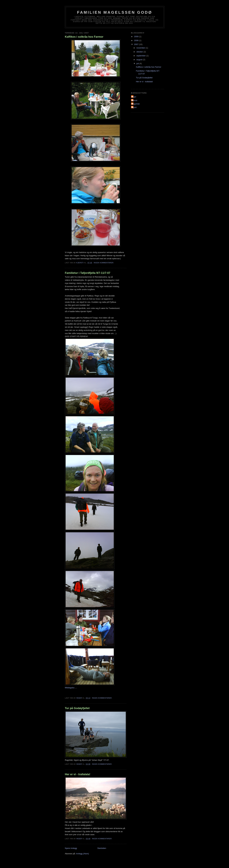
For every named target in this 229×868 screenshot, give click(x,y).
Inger (134, 97)
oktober (140, 52)
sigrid (134, 107)
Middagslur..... (71, 688)
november (141, 48)
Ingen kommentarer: (104, 263)
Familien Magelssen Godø (115, 12)
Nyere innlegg (71, 848)
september (141, 56)
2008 (137, 40)
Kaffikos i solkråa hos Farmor (84, 37)
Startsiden (102, 848)
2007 (137, 44)
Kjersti (135, 100)
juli (138, 63)
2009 (137, 37)
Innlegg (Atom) (82, 854)
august (140, 60)
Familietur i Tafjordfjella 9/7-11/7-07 (88, 273)
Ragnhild (136, 104)
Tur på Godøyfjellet (77, 708)
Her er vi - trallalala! (78, 774)
